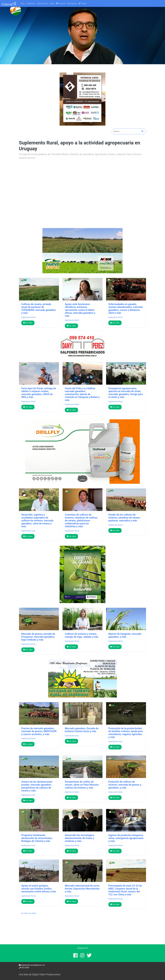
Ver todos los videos (29, 913)
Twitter (82, 3)
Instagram (72, 3)
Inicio (23, 3)
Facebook (61, 3)
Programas (31, 3)
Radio (52, 3)
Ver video (28, 323)
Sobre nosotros (43, 3)
